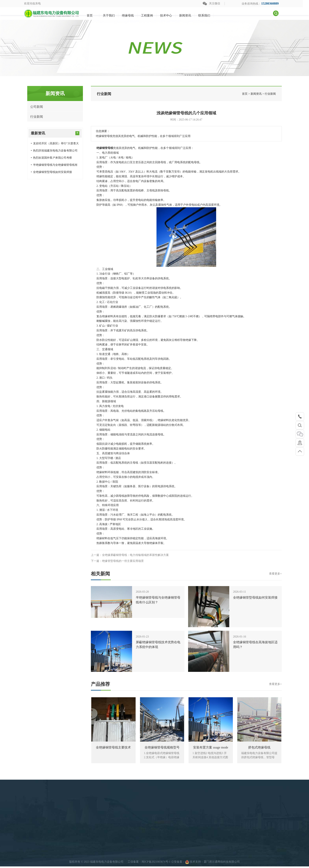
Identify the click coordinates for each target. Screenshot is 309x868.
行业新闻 (37, 117)
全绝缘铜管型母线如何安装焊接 (51, 172)
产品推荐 (186, 684)
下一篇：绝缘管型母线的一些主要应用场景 (117, 561)
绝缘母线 (130, 857)
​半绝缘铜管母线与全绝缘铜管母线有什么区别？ (54, 166)
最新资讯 (55, 133)
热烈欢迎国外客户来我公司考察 (51, 158)
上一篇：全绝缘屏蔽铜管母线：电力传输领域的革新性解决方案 (130, 555)
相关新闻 (186, 574)
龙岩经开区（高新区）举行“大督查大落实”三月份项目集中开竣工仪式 (55, 145)
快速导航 (185, 857)
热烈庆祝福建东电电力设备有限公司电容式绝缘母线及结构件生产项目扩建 (54, 152)
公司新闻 (37, 107)
